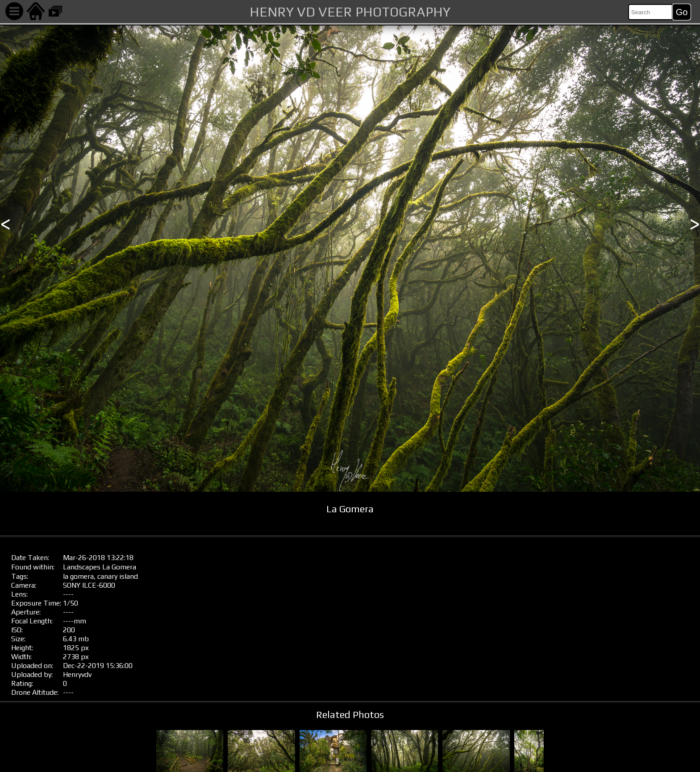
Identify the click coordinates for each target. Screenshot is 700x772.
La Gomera (119, 567)
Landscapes (82, 567)
